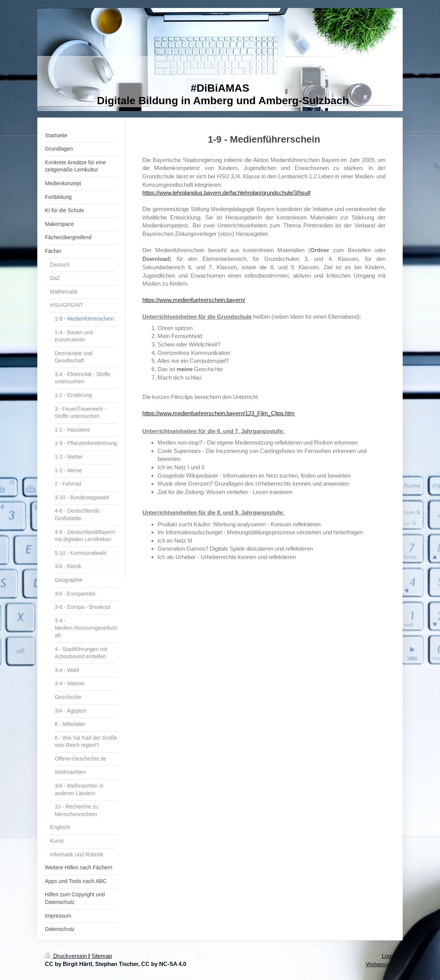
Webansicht (380, 964)
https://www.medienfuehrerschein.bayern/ (194, 300)
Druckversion (67, 956)
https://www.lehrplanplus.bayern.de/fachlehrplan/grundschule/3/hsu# (226, 193)
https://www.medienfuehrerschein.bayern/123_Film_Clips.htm (218, 413)
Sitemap (102, 956)
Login (388, 956)
